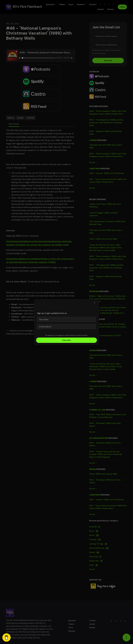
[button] (95, 303)
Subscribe (67, 340)
